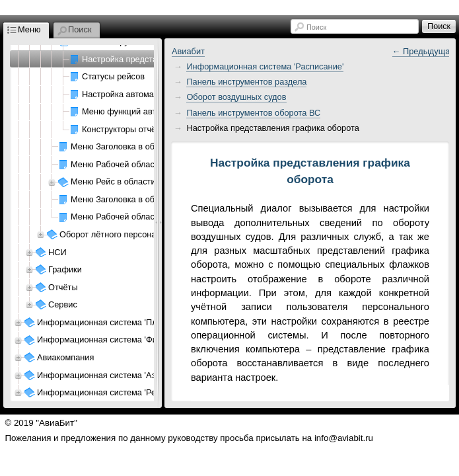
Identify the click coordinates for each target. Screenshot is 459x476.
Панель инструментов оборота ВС (253, 113)
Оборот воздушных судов (236, 97)
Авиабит (188, 51)
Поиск (316, 27)
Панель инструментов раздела (246, 82)
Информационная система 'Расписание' (265, 66)
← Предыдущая (424, 51)
